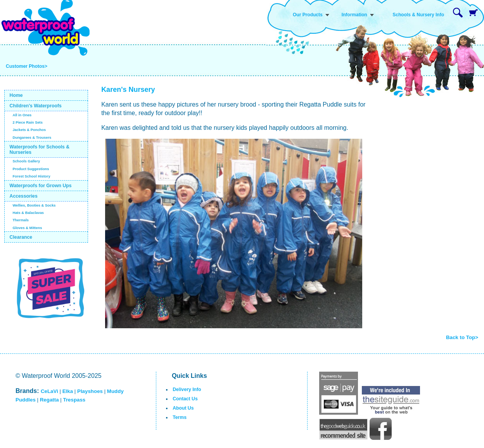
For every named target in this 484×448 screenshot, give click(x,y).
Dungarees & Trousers (32, 138)
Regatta (49, 400)
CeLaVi (49, 391)
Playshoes (90, 391)
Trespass (74, 400)
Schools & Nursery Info (418, 15)
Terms (180, 417)
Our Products (308, 15)
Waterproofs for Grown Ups (41, 186)
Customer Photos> (27, 66)
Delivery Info (187, 389)
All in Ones (22, 115)
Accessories (24, 196)
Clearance (21, 237)
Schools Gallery (26, 161)
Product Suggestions (31, 169)
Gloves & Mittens (27, 228)
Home (16, 95)
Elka (68, 391)
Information (354, 15)
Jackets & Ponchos (29, 130)
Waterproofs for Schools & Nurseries (40, 150)
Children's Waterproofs (36, 106)
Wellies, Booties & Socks (34, 205)
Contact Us (185, 399)
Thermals (21, 220)
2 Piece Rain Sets (28, 122)
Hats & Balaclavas (28, 213)
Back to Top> (462, 337)
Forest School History (31, 176)
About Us (183, 408)
